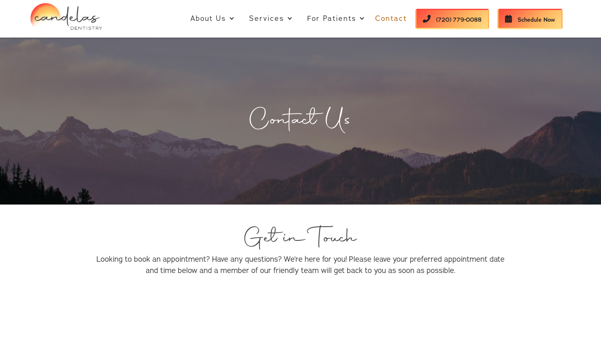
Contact (391, 19)
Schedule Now (530, 19)
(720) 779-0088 (452, 19)
